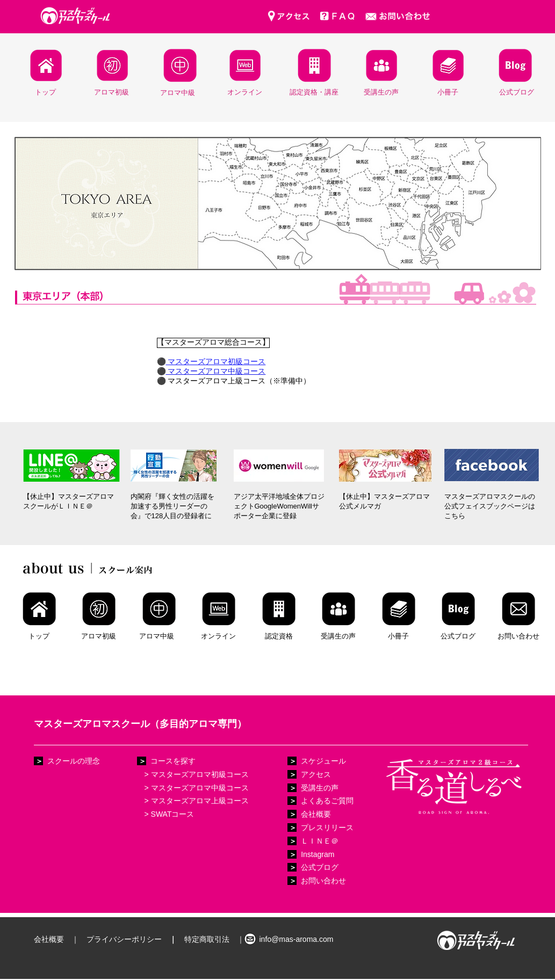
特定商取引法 (207, 939)
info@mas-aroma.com (297, 939)
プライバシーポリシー (124, 939)
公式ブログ (320, 867)
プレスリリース (327, 827)
